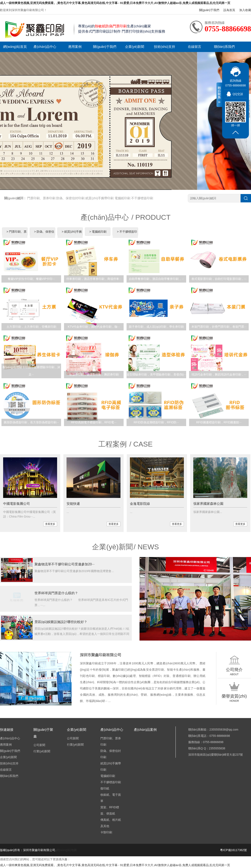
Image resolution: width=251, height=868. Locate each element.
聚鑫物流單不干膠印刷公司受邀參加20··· (65, 564)
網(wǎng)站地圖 (66, 850)
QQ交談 (238, 94)
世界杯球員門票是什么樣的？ (56, 593)
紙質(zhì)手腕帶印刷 (99, 198)
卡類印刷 (106, 832)
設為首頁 (229, 10)
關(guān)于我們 (209, 10)
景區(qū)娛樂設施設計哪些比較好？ (61, 622)
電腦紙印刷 (122, 198)
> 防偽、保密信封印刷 (44, 236)
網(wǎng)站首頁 (15, 47)
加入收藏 (245, 10)
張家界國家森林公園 (208, 504)
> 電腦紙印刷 (98, 232)
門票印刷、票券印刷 (41, 198)
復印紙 (105, 788)
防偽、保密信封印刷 (70, 198)
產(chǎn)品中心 (45, 47)
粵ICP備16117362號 (233, 850)
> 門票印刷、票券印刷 (17, 236)
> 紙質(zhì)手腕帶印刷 (72, 236)
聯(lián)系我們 (224, 47)
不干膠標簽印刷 (142, 198)
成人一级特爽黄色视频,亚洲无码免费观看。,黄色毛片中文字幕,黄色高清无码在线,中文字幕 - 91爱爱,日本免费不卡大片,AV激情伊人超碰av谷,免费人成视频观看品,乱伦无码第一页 (115, 3)
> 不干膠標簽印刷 (127, 236)
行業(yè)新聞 (42, 751)
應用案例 (75, 47)
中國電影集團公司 (17, 504)
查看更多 (50, 524)
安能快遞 (73, 504)
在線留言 (195, 47)
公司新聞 (39, 745)
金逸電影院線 (140, 504)
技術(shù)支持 (164, 47)
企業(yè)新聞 (135, 47)
